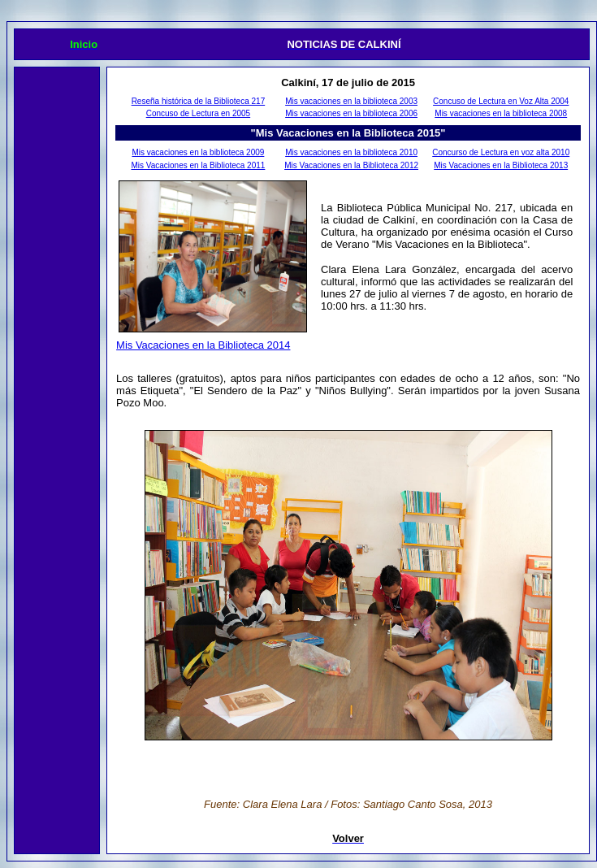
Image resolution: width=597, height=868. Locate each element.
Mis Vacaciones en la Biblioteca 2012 (351, 165)
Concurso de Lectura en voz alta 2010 (501, 152)
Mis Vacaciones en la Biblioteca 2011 (198, 165)
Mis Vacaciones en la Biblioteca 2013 (501, 165)
